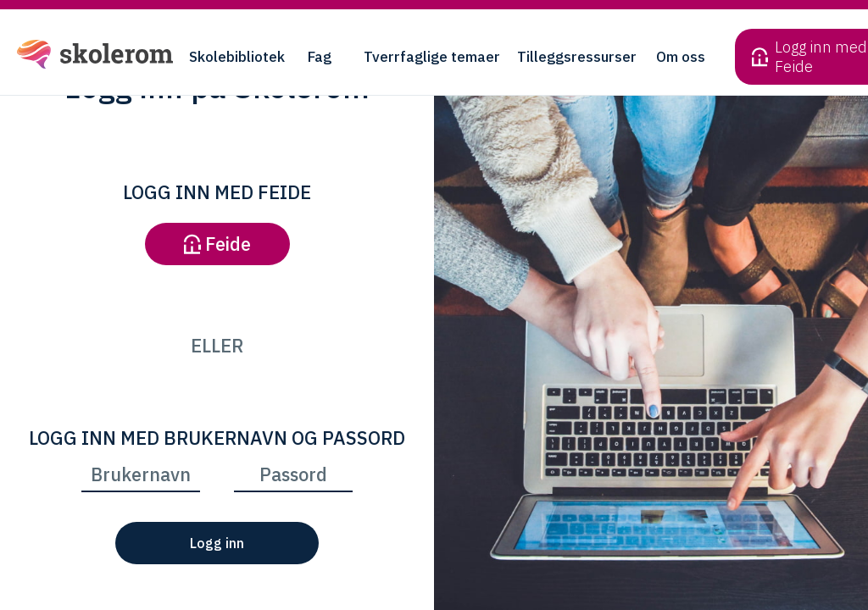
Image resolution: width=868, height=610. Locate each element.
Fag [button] (320, 57)
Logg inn (217, 543)
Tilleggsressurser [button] (577, 57)
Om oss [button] (681, 57)
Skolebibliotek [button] (237, 57)
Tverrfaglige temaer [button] (432, 57)
